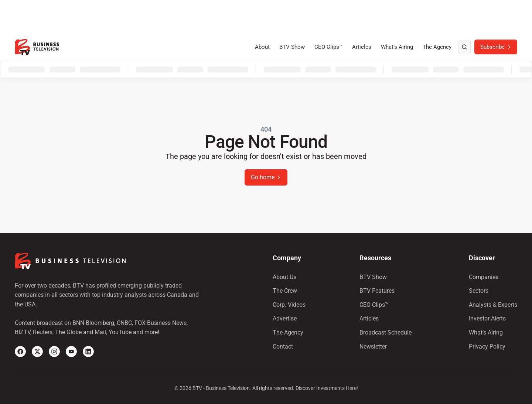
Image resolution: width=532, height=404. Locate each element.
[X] (37, 352)
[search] (464, 47)
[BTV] (37, 47)
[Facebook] (20, 352)
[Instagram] (54, 352)
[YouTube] (71, 352)
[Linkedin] (88, 352)
